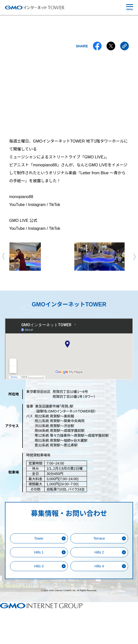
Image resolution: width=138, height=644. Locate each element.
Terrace (99, 538)
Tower (39, 538)
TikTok (55, 205)
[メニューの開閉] (130, 7)
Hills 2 (99, 552)
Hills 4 (99, 566)
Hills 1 (39, 552)
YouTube (17, 205)
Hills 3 (39, 566)
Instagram (37, 205)
